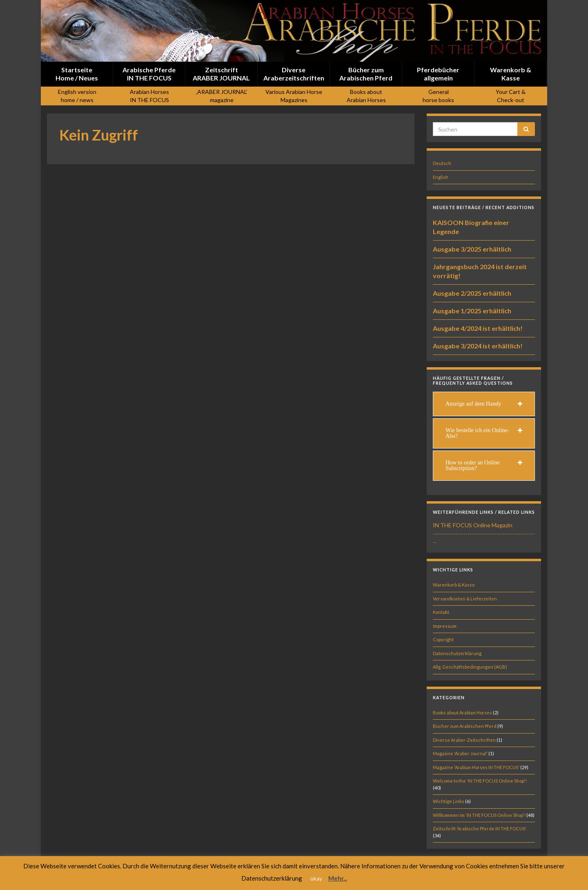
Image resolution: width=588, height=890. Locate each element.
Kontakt (441, 612)
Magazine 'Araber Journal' (460, 753)
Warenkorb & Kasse (454, 585)
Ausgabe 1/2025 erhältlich (472, 311)
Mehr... (338, 878)
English (441, 177)
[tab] (484, 404)
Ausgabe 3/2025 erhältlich (472, 249)
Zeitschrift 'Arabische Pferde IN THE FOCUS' (480, 829)
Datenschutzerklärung (457, 653)
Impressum (445, 626)
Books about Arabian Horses (462, 713)
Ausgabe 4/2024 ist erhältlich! (478, 328)
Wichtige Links (449, 801)
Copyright (443, 639)
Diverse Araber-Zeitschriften (464, 740)
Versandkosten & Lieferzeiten (465, 599)
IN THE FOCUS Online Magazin (473, 525)
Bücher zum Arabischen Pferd (465, 726)
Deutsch (442, 163)
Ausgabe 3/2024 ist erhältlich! (478, 346)
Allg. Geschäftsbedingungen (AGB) (470, 667)
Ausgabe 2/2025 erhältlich (472, 293)
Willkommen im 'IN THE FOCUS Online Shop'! (479, 815)
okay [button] (316, 879)
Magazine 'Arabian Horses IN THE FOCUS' (476, 767)
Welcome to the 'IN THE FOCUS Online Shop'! (480, 781)
